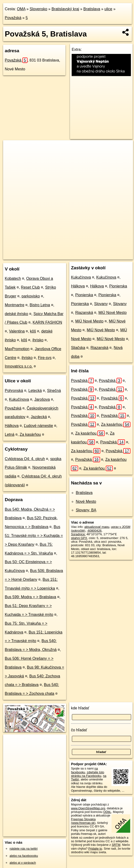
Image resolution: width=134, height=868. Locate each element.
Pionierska (118, 286)
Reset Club (30, 287)
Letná (10, 434)
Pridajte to (95, 849)
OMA (21, 9)
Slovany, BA (86, 510)
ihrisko (38, 340)
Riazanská (84, 313)
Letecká (35, 391)
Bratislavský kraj (65, 9)
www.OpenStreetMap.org (88, 808)
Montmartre (15, 305)
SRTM (116, 845)
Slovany (101, 304)
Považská (13, 18)
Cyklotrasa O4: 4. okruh (25, 459)
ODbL (107, 812)
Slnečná (54, 391)
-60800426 (94, 531)
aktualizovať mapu (97, 527)
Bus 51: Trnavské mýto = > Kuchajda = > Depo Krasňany (34, 536)
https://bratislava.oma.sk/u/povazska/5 (108, 256)
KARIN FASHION (48, 322)
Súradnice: (78, 534)
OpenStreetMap (44, 256)
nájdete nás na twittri (24, 849)
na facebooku (84, 770)
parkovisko (31, 296)
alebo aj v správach (23, 863)
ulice (108, 9)
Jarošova (42, 399)
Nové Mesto (86, 502)
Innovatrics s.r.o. (19, 366)
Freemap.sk (68, 256)
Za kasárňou (30, 434)
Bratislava (92, 9)
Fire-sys (45, 358)
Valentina (17, 331)
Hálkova (12, 426)
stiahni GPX (79, 538)
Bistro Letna (40, 305)
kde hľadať (80, 708)
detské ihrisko (16, 314)
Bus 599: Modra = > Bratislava (30, 597)
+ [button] (11, 148)
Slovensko (38, 9)
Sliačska (78, 348)
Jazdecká (39, 417)
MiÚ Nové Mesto (113, 313)
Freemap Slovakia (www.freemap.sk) (83, 821)
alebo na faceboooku (24, 856)
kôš (33, 331)
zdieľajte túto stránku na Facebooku (88, 774)
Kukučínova (19, 399)
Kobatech (13, 278)
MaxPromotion (17, 349)
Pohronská (14, 391)
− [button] (11, 156)
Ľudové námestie (38, 426)
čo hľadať (79, 730)
